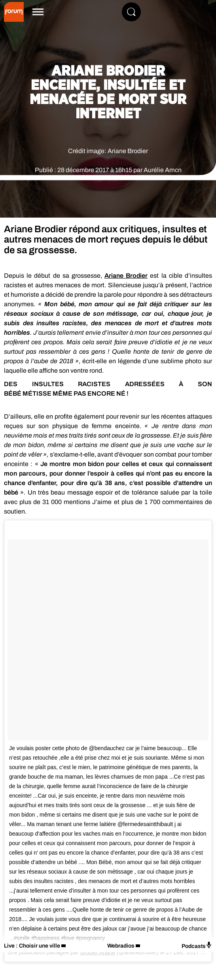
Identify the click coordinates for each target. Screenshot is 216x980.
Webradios (121, 946)
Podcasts (197, 945)
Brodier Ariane (98, 952)
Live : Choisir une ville (32, 946)
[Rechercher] (131, 12)
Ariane (126, 276)
